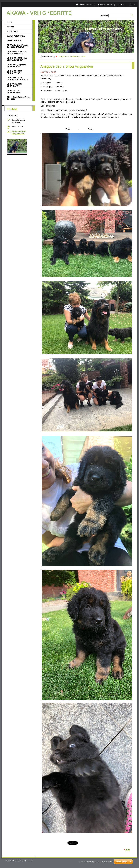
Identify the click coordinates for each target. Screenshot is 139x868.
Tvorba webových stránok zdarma (96, 862)
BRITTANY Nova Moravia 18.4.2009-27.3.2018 (18, 46)
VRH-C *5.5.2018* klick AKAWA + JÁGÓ (17, 65)
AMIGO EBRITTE (14, 40)
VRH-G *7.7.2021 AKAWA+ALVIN (14, 91)
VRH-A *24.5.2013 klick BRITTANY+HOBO (17, 52)
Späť (128, 849)
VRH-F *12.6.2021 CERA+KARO (14, 85)
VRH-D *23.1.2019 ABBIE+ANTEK (15, 72)
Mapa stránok (106, 5)
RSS (122, 5)
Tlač (133, 5)
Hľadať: (105, 16)
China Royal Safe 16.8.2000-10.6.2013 (19, 98)
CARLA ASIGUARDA (16, 36)
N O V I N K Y (13, 31)
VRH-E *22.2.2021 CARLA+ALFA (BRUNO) (17, 78)
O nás (10, 22)
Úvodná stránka (48, 56)
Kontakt (10, 27)
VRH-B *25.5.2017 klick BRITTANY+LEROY (17, 59)
